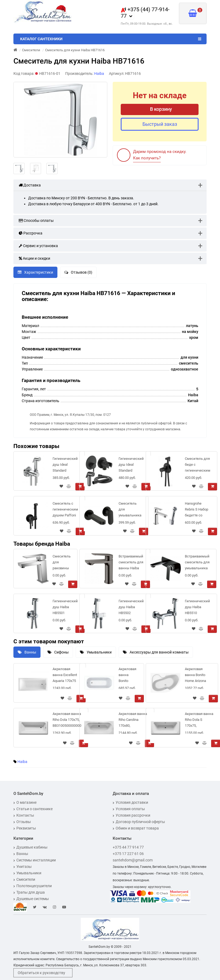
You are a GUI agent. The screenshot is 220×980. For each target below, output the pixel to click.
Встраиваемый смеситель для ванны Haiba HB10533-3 (131, 563)
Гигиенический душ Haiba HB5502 (131, 607)
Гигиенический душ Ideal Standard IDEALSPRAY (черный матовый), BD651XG (131, 466)
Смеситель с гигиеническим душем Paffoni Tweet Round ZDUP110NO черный (65, 510)
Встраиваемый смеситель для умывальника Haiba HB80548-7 (197, 563)
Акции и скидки (34, 258)
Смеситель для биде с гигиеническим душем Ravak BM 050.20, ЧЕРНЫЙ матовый (198, 466)
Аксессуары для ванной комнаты (156, 652)
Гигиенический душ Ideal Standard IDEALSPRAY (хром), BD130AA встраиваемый (65, 466)
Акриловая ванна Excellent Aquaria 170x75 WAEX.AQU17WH (66, 676)
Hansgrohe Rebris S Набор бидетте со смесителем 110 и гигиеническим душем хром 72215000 (198, 510)
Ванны (27, 652)
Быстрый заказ (160, 124)
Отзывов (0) (78, 272)
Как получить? (147, 158)
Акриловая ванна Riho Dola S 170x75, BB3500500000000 (199, 721)
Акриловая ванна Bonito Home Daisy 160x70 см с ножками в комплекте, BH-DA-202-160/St (128, 676)
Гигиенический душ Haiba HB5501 (65, 607)
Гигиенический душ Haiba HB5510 (197, 607)
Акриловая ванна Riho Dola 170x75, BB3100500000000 (67, 720)
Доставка (30, 185)
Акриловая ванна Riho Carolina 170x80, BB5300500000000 (133, 721)
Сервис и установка (38, 246)
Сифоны (58, 652)
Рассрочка (31, 233)
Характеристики (35, 272)
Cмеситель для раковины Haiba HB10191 (62, 563)
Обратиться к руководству (41, 973)
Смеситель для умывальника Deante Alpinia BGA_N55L (130, 510)
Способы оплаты (36, 221)
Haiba (22, 762)
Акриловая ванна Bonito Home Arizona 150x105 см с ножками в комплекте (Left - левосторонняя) (198, 676)
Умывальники (96, 652)
